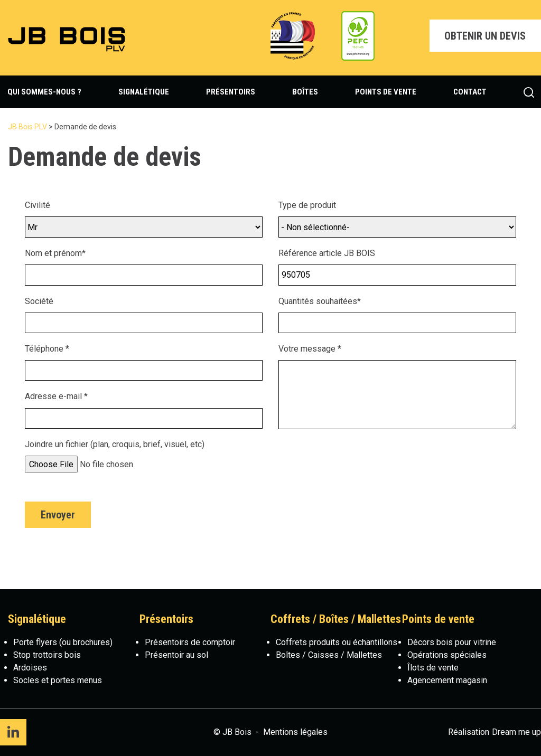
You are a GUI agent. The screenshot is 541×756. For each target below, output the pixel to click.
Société (39, 301)
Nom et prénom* (55, 253)
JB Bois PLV (27, 127)
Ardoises (30, 668)
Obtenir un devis (485, 36)
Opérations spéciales (447, 655)
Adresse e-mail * (56, 396)
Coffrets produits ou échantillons (337, 642)
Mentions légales (295, 732)
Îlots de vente (433, 668)
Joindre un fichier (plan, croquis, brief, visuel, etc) (115, 444)
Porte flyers (35, 642)
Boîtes (305, 92)
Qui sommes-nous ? (44, 92)
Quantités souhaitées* (320, 301)
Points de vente (386, 92)
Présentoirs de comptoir (190, 642)
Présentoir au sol (176, 655)
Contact (470, 92)
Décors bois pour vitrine (452, 642)
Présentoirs (231, 92)
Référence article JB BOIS (327, 253)
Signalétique (144, 92)
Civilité (38, 205)
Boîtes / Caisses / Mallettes (329, 655)
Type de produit (307, 205)
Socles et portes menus (58, 680)
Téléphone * (47, 349)
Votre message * (310, 349)
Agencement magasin (447, 680)
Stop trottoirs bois (47, 655)
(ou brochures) (85, 642)
